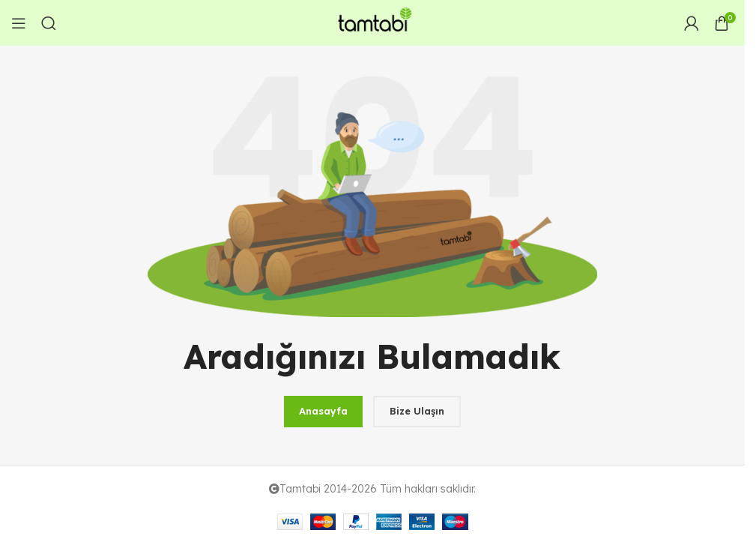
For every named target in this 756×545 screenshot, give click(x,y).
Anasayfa (323, 411)
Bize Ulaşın (417, 411)
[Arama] (49, 23)
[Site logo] (372, 22)
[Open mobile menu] (19, 23)
